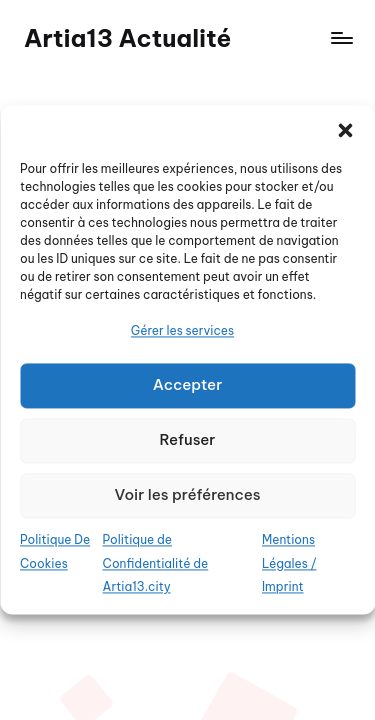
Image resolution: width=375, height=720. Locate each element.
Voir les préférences (187, 495)
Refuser (188, 440)
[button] (345, 130)
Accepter (188, 385)
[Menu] (341, 38)
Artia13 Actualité (127, 38)
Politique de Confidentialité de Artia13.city (156, 563)
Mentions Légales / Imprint (289, 563)
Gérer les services (182, 330)
